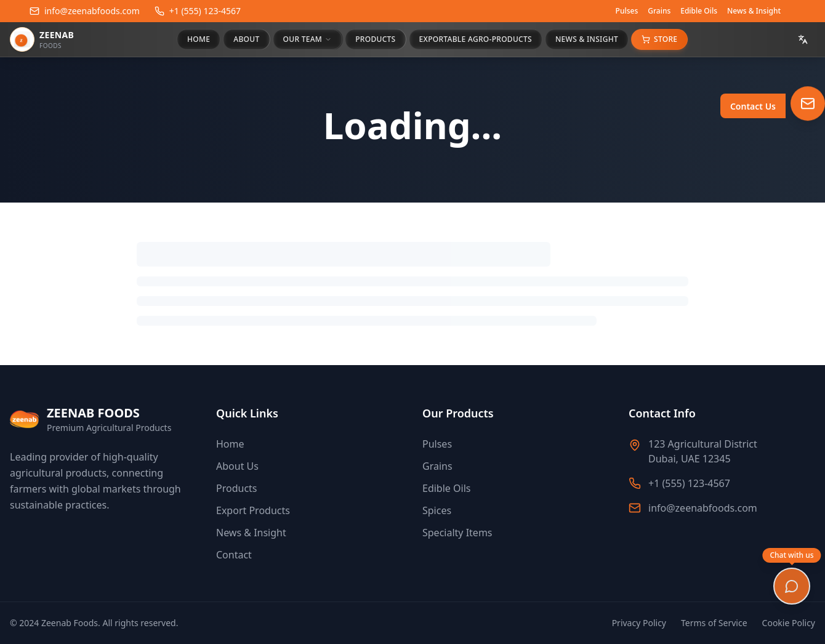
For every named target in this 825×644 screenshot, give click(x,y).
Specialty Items (457, 533)
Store (659, 39)
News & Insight (754, 11)
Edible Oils (699, 11)
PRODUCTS (375, 39)
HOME (199, 39)
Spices (437, 510)
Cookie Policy (789, 623)
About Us (237, 466)
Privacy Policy (639, 623)
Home (230, 444)
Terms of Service (714, 623)
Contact (234, 555)
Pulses (627, 11)
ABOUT (246, 39)
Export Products (253, 510)
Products (237, 488)
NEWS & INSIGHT (587, 39)
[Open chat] (792, 586)
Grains (659, 11)
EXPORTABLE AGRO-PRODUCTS (476, 39)
